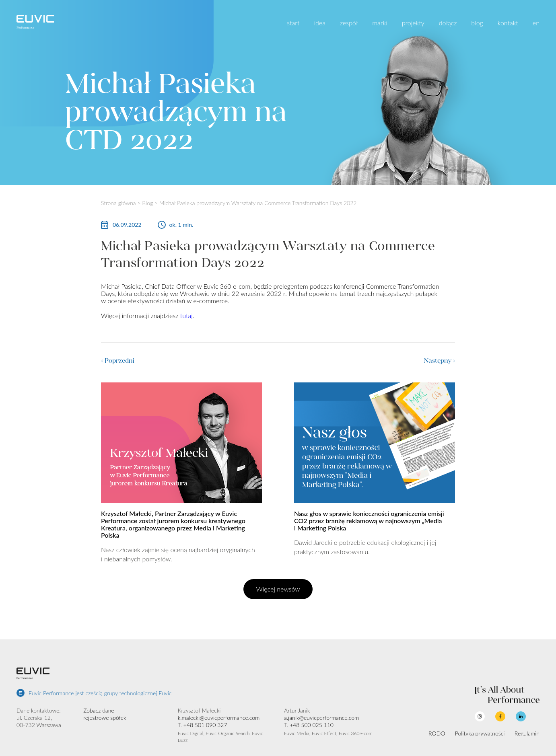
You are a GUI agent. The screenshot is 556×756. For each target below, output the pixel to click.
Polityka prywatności (480, 733)
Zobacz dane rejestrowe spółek (105, 714)
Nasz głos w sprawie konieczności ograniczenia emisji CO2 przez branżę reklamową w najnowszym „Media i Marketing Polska (369, 521)
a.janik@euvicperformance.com (321, 718)
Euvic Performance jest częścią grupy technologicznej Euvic (100, 693)
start (293, 23)
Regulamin (527, 733)
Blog (147, 203)
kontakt (508, 23)
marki (380, 23)
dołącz (448, 23)
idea (319, 23)
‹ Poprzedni (118, 361)
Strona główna (118, 203)
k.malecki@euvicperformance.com (219, 718)
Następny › (440, 361)
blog (477, 23)
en (536, 23)
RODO (437, 733)
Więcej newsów (278, 589)
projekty (413, 23)
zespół (349, 23)
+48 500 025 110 (312, 725)
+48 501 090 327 (205, 725)
